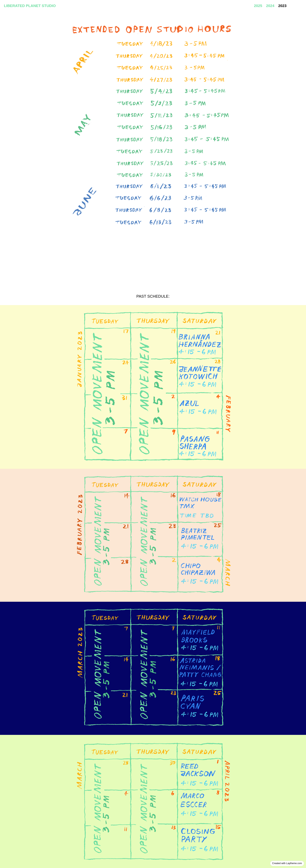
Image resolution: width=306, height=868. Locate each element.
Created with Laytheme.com (287, 863)
